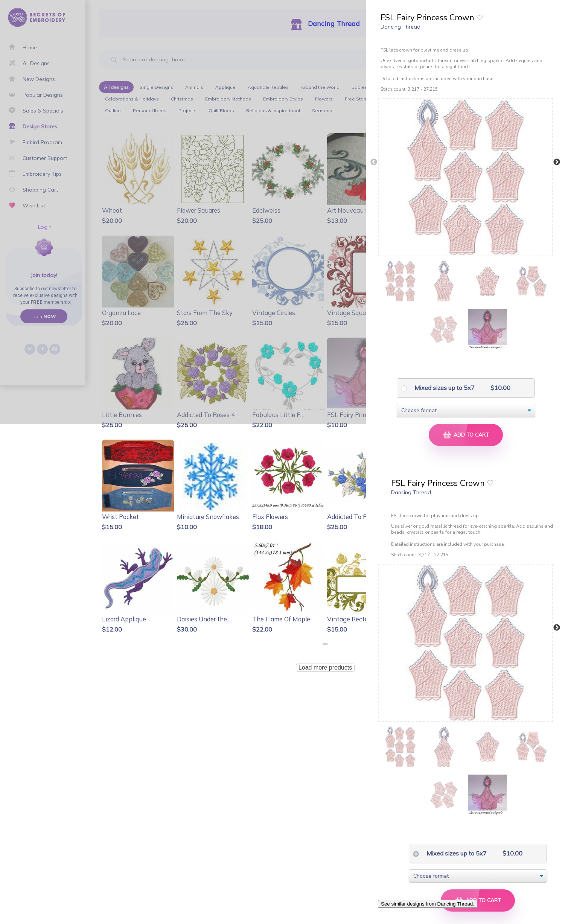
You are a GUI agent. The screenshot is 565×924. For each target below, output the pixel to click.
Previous (374, 162)
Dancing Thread (401, 27)
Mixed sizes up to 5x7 (444, 388)
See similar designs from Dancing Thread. (428, 904)
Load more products (325, 668)
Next (557, 162)
